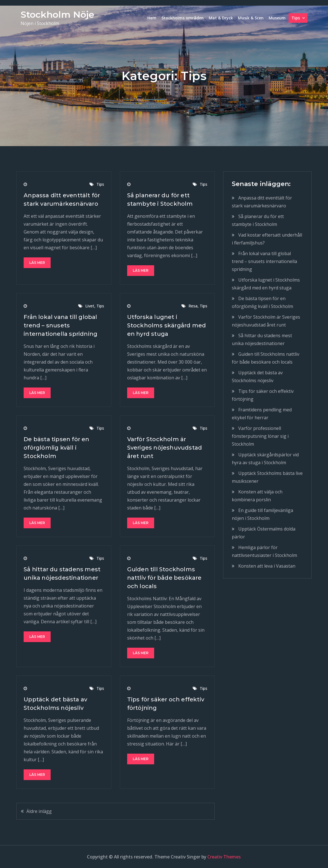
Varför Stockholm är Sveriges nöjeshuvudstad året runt (165, 448)
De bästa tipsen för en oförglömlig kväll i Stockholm (56, 448)
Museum (277, 18)
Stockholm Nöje (57, 14)
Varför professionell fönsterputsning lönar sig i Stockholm (260, 436)
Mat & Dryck (221, 18)
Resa (193, 306)
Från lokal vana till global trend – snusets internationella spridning (60, 325)
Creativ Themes (224, 857)
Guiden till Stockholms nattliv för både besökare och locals (164, 578)
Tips (296, 18)
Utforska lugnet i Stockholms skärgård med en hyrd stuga (167, 325)
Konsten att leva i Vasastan (267, 566)
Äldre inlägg (39, 811)
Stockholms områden (183, 18)
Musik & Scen (251, 18)
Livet (90, 306)
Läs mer (37, 263)
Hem (152, 18)
